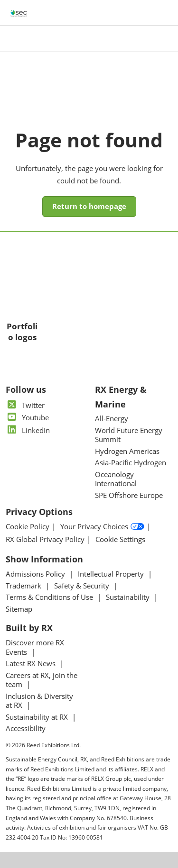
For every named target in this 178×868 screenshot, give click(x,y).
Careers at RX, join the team (42, 680)
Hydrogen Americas (127, 451)
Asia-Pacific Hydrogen (131, 462)
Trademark (24, 586)
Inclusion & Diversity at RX (39, 701)
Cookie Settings (120, 539)
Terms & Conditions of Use (50, 597)
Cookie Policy (28, 527)
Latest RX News (32, 663)
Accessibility (26, 728)
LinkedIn (28, 430)
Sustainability (129, 597)
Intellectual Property (112, 574)
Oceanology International (116, 479)
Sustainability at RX (38, 717)
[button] (89, 207)
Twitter (25, 405)
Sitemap (19, 609)
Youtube (27, 417)
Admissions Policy (36, 574)
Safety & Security (83, 586)
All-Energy (112, 418)
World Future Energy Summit (129, 435)
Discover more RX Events (35, 647)
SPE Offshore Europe (129, 495)
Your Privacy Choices (102, 527)
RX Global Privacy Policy (45, 539)
